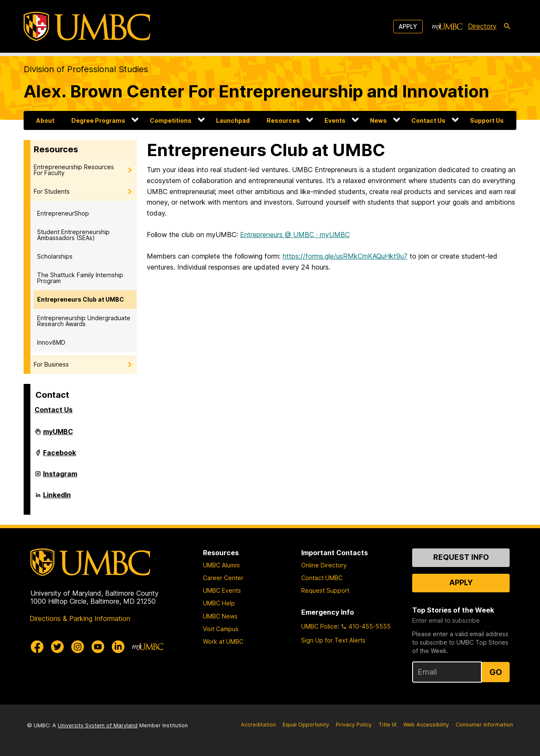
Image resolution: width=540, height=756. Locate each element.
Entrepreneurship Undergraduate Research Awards (84, 321)
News (378, 120)
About (45, 120)
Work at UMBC (223, 641)
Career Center (223, 578)
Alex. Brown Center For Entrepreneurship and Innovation (256, 91)
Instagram (60, 477)
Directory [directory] (482, 26)
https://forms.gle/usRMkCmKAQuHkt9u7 (345, 256)
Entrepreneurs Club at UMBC (81, 299)
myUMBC (58, 435)
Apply (408, 26)
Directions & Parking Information (80, 618)
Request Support (325, 590)
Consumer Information (484, 725)
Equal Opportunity (306, 725)
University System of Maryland (98, 725)
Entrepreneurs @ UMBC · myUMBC (295, 235)
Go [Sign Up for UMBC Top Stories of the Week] (496, 672)
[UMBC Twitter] (57, 647)
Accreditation (258, 725)
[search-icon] (507, 27)
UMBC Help (219, 603)
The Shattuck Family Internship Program (80, 278)
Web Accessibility (426, 725)
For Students (52, 191)
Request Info (461, 557)
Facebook (59, 456)
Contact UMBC (322, 578)
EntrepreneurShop (63, 213)
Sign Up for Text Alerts (333, 640)
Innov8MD (51, 342)
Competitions (171, 120)
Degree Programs (98, 120)
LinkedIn (57, 498)
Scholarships (55, 256)
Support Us (487, 120)
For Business (51, 364)
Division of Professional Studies (86, 69)
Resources (283, 120)
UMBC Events (222, 590)
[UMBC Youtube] (98, 647)
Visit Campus (221, 629)
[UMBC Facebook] (37, 647)
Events (335, 120)
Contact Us (428, 120)
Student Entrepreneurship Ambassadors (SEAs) (73, 235)
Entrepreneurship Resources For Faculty (74, 170)
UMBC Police (319, 626)
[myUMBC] (447, 27)
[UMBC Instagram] (78, 647)
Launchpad (233, 120)
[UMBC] (87, 26)
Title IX (387, 725)
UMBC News (220, 616)
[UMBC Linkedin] (118, 647)
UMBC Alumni (221, 565)
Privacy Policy (354, 725)
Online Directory (324, 565)
